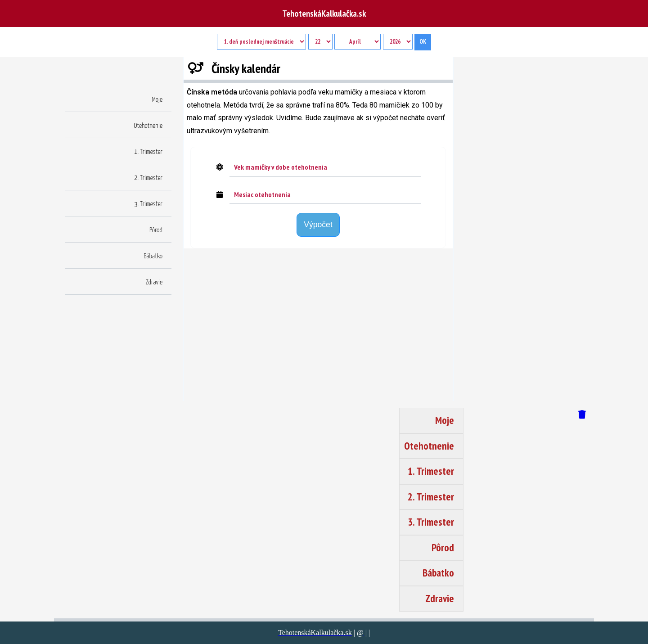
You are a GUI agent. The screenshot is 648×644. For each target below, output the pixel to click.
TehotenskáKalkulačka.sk (324, 14)
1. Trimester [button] (148, 152)
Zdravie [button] (154, 282)
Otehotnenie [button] (148, 126)
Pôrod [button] (156, 230)
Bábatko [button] (153, 256)
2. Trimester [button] (148, 178)
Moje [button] (157, 100)
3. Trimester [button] (148, 204)
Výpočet (318, 225)
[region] (318, 327)
